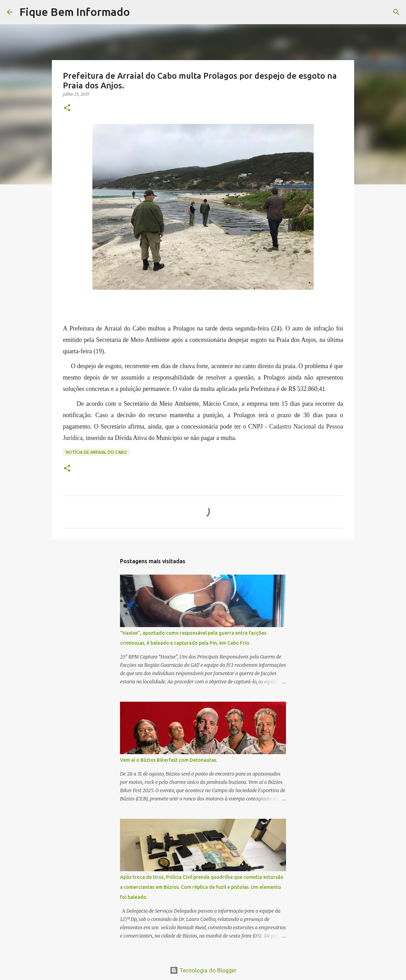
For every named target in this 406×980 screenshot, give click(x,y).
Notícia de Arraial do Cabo (96, 452)
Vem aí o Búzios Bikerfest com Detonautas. (169, 760)
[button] (67, 108)
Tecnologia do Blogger (203, 970)
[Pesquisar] (140, 12)
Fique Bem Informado (75, 12)
